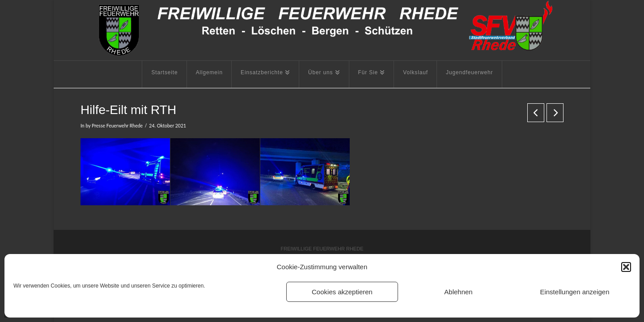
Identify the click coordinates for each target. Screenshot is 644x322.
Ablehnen (458, 292)
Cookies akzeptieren (342, 292)
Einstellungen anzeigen (574, 292)
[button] (626, 267)
